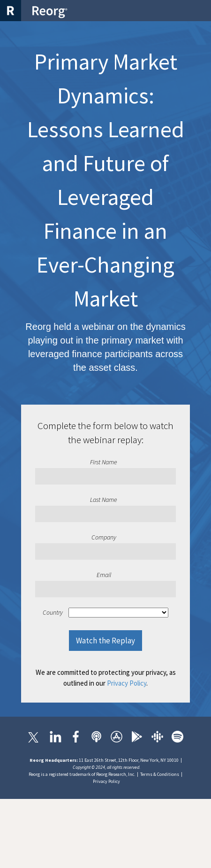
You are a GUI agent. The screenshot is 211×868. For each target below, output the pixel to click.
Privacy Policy (127, 683)
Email (104, 575)
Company (104, 537)
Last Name (104, 500)
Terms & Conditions (160, 774)
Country (53, 612)
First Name (104, 462)
